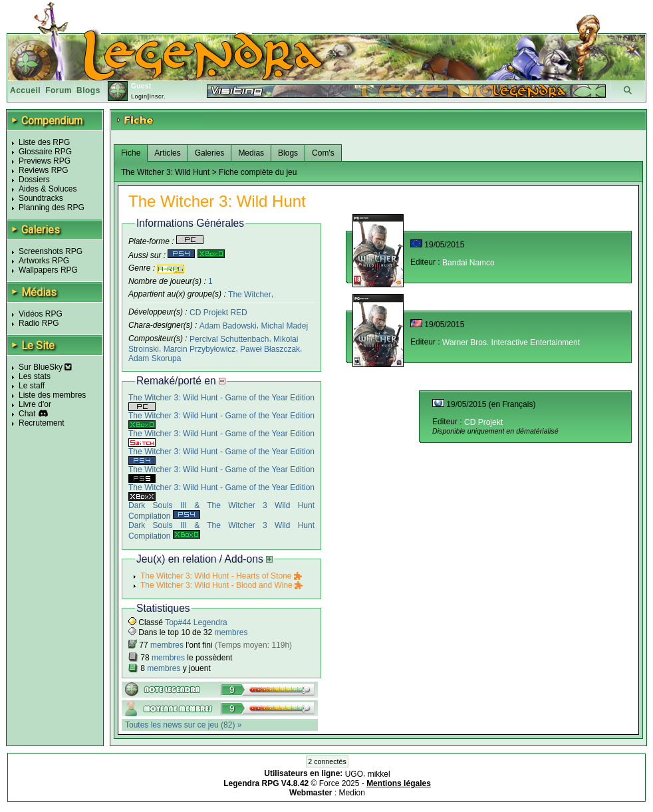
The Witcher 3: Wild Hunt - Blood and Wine (221, 585)
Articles (167, 153)
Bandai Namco (468, 263)
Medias (251, 153)
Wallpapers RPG (48, 270)
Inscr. (157, 96)
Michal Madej (284, 326)
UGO (354, 774)
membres (231, 632)
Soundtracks (41, 198)
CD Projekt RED (218, 313)
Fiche (131, 153)
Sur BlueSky (45, 367)
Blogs (88, 90)
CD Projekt (483, 422)
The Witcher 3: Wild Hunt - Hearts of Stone (221, 576)
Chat (27, 414)
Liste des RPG (44, 142)
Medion (352, 793)
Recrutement (42, 423)
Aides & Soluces (48, 189)
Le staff (32, 386)
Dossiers (34, 180)
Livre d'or (35, 404)
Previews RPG (45, 161)
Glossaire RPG (45, 152)
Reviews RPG (44, 170)
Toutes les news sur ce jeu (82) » (183, 725)
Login (139, 96)
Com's (323, 153)
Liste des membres (52, 395)
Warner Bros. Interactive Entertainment (511, 342)
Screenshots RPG (51, 251)
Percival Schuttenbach (229, 339)
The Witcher (250, 294)
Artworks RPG (44, 261)
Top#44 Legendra (196, 622)
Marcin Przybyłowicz (200, 349)
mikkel (379, 774)
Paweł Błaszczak (270, 349)
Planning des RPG (52, 207)
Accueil (25, 90)
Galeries (210, 153)
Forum (59, 90)
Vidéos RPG (41, 314)
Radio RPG (39, 323)
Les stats (35, 376)
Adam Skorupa (155, 358)
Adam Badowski (228, 326)
